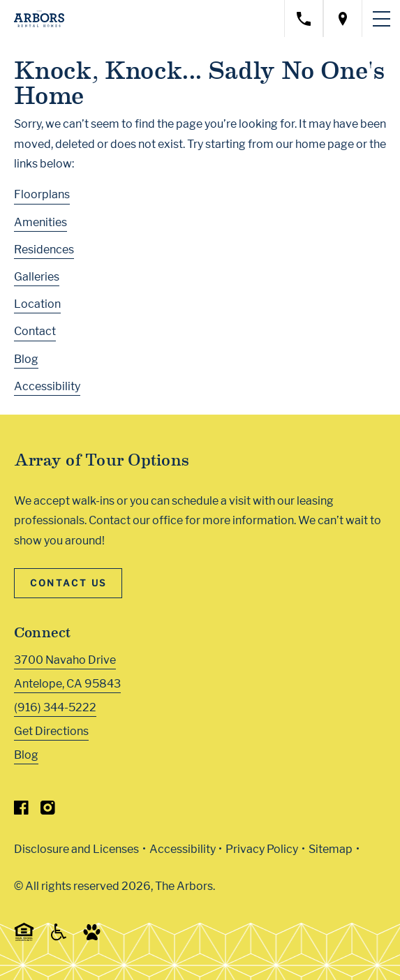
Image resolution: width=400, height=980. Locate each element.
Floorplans (42, 194)
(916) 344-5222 (55, 707)
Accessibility (47, 386)
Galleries (37, 277)
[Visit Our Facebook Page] (21, 811)
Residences (44, 250)
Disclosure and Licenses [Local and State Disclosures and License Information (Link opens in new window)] (76, 849)
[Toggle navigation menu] (381, 19)
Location (37, 304)
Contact (35, 331)
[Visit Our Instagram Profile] (48, 811)
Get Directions (51, 731)
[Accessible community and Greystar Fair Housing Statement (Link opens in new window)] (59, 937)
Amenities (40, 222)
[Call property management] (304, 18)
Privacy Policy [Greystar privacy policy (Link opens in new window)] (262, 849)
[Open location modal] (343, 18)
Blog (26, 359)
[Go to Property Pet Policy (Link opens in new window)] (92, 937)
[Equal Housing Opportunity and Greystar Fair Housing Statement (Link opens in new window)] (24, 938)
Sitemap (331, 849)
